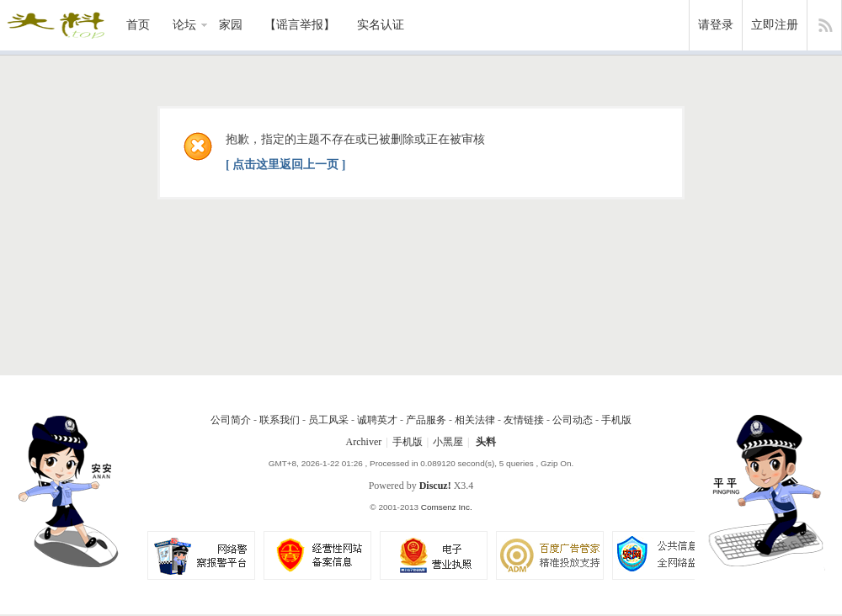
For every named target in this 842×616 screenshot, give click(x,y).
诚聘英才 (377, 420)
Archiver (364, 442)
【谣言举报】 (300, 25)
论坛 (184, 25)
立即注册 (775, 25)
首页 (138, 25)
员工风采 (328, 420)
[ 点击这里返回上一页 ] (285, 165)
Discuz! (435, 486)
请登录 (716, 25)
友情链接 (524, 420)
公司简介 (231, 420)
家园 (231, 25)
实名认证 (381, 25)
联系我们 (280, 420)
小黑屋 (448, 442)
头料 (486, 442)
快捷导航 (825, 25)
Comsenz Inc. (447, 507)
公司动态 (573, 420)
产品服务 (426, 420)
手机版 (616, 420)
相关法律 (475, 420)
